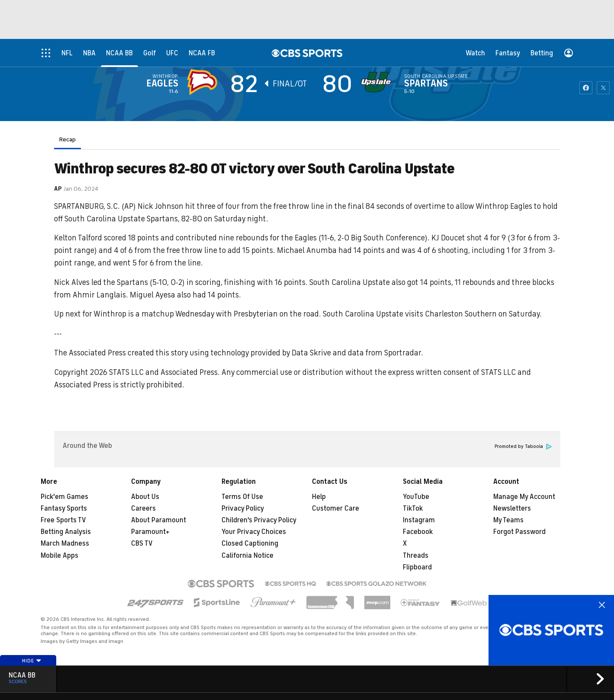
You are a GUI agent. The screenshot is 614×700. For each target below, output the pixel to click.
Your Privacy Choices (254, 532)
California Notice (248, 556)
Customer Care (336, 508)
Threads (416, 556)
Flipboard (417, 567)
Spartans (426, 83)
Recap (68, 139)
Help (319, 497)
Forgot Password (519, 532)
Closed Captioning (250, 543)
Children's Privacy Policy (259, 520)
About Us (145, 497)
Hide (32, 661)
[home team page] (378, 82)
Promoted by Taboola (523, 446)
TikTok (413, 508)
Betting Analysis (66, 532)
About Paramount (159, 520)
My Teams (508, 520)
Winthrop (165, 76)
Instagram (419, 520)
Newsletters (512, 508)
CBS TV (142, 543)
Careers (143, 508)
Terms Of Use (242, 497)
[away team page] (204, 82)
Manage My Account (524, 497)
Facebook (418, 532)
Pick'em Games (64, 497)
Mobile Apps (59, 556)
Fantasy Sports (64, 508)
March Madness (65, 543)
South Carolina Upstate (436, 76)
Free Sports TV (63, 520)
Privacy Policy (243, 508)
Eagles (162, 83)
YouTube (416, 497)
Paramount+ (150, 532)
